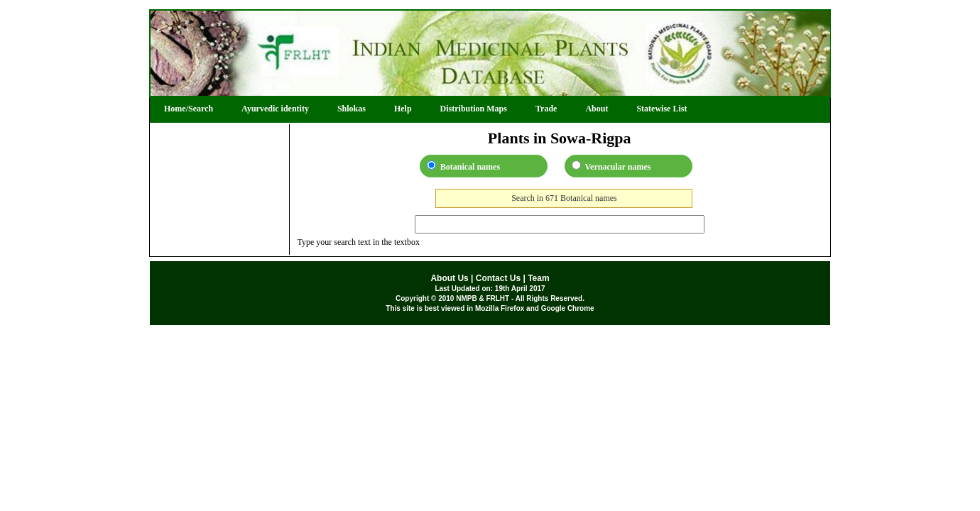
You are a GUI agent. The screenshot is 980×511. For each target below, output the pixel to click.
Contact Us (498, 278)
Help (403, 109)
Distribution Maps (474, 109)
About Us (449, 278)
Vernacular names (611, 166)
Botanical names (463, 166)
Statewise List (661, 109)
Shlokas (352, 109)
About (597, 109)
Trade (546, 109)
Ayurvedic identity (275, 109)
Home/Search (189, 109)
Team (538, 278)
